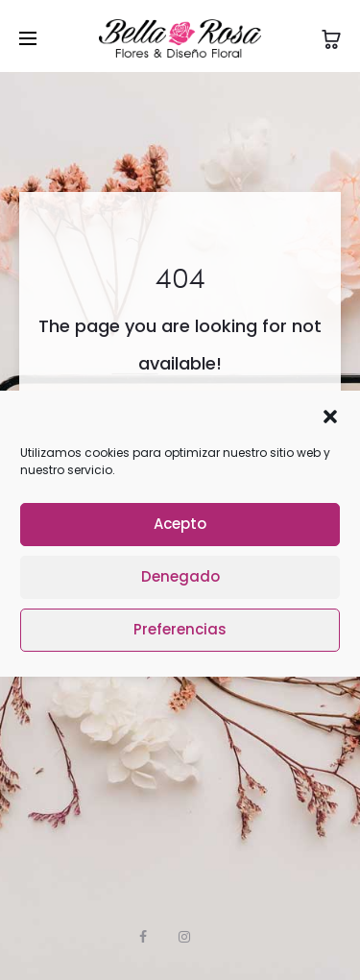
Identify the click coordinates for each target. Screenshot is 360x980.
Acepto (180, 524)
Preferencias (180, 629)
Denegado (180, 576)
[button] (330, 416)
